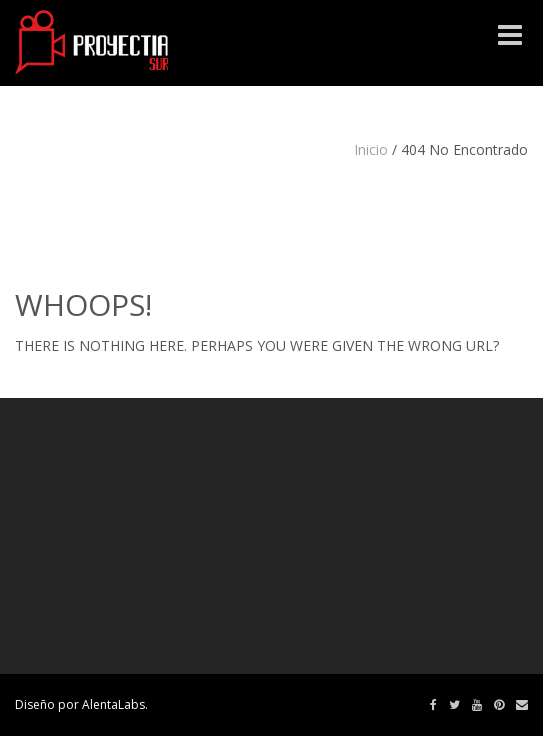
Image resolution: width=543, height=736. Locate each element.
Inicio (371, 149)
